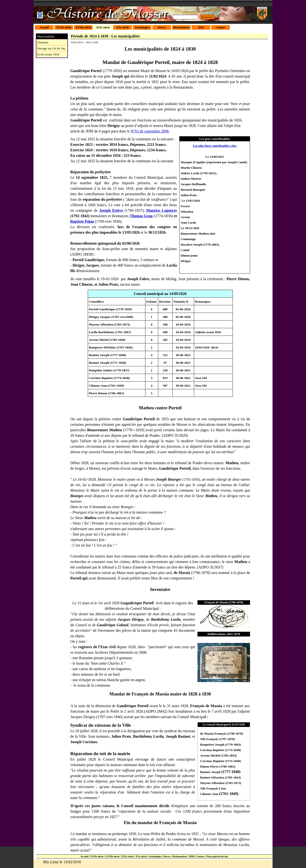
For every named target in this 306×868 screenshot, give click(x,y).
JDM (191, 856)
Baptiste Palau (82, 221)
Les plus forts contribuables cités (215, 146)
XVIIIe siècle (112, 856)
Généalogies (155, 856)
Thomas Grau (141, 216)
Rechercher (207, 17)
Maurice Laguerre (162, 210)
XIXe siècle (128, 856)
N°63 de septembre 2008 (150, 131)
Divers (167, 856)
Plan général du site (217, 856)
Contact (200, 856)
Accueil (84, 856)
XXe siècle (141, 856)
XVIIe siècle (97, 856)
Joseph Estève (111, 210)
